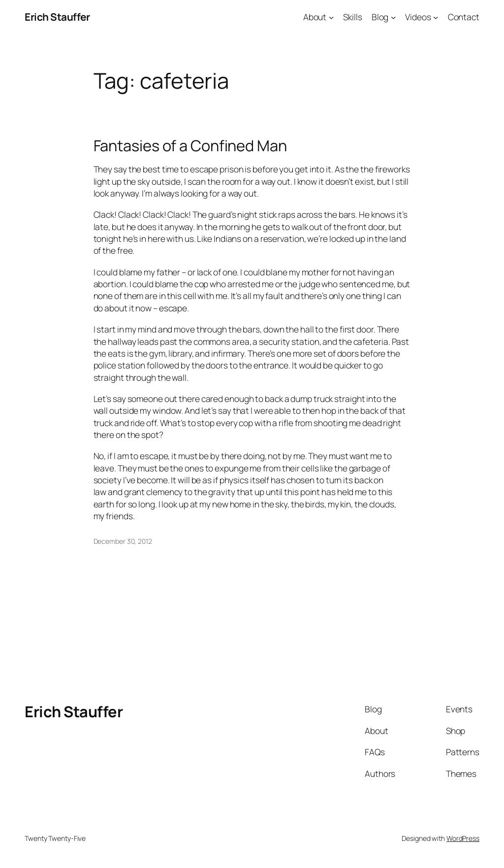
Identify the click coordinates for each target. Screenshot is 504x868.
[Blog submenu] (393, 17)
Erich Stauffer (57, 17)
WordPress (463, 838)
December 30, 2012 (123, 541)
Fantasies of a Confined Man (190, 146)
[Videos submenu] (436, 17)
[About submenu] (331, 17)
